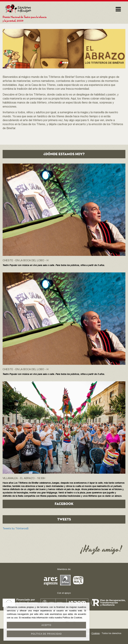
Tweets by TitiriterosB (16, 529)
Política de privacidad (46, 634)
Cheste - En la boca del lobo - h (26, 261)
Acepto (46, 625)
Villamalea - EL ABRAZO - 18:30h (24, 478)
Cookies (96, 634)
